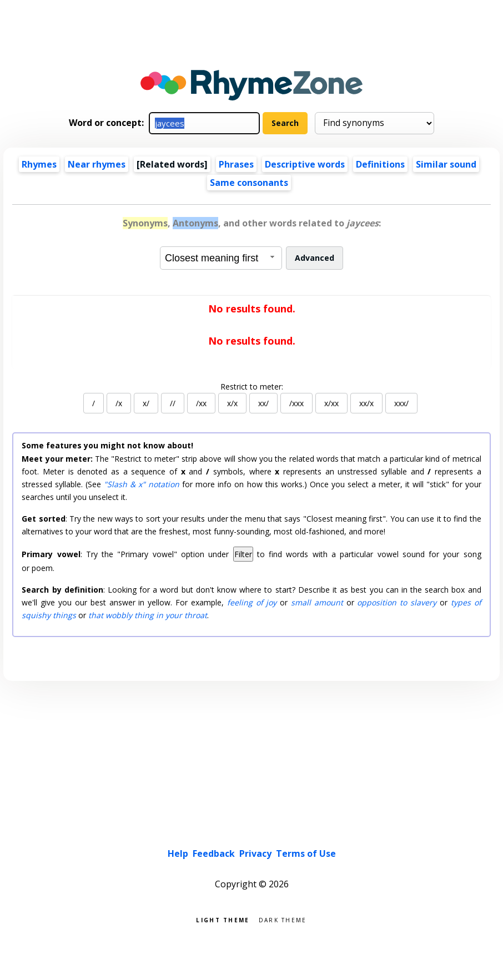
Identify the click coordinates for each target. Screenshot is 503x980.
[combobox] (221, 258)
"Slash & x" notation (142, 484)
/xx (201, 403)
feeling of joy (252, 602)
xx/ (263, 403)
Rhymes (39, 164)
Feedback (214, 853)
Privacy (255, 853)
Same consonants (249, 183)
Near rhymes (97, 164)
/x (119, 403)
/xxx (296, 403)
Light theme (223, 919)
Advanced (315, 258)
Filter (243, 554)
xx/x (366, 403)
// (173, 403)
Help (178, 853)
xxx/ (401, 403)
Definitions (380, 164)
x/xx (331, 403)
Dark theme (283, 919)
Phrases (236, 164)
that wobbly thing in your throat (148, 615)
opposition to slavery (397, 602)
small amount (317, 602)
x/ (146, 403)
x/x (232, 403)
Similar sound (446, 164)
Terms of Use (306, 853)
